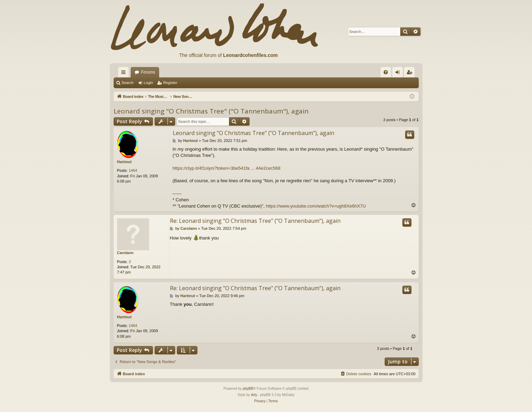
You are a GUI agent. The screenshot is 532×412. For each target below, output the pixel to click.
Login (148, 83)
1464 (133, 170)
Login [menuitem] (399, 74)
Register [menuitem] (411, 74)
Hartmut (124, 162)
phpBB (248, 389)
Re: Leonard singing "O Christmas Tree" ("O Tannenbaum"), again (255, 221)
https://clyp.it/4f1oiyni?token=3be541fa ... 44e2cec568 (227, 168)
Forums (148, 72)
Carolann (125, 253)
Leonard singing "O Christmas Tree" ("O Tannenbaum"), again (211, 111)
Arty (254, 395)
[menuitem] (386, 72)
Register (170, 83)
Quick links (125, 74)
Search (128, 83)
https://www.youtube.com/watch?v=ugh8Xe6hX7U (316, 206)
